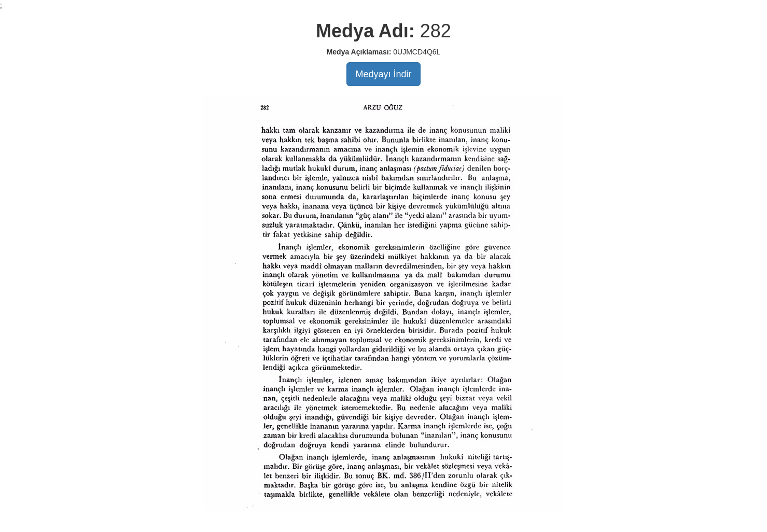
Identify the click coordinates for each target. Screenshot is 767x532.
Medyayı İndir (383, 74)
